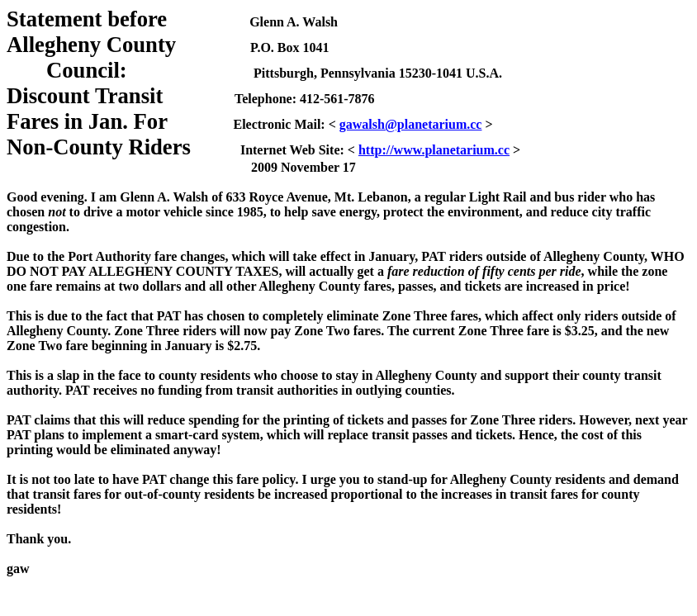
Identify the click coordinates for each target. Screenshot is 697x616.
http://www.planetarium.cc (434, 150)
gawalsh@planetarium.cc (411, 124)
